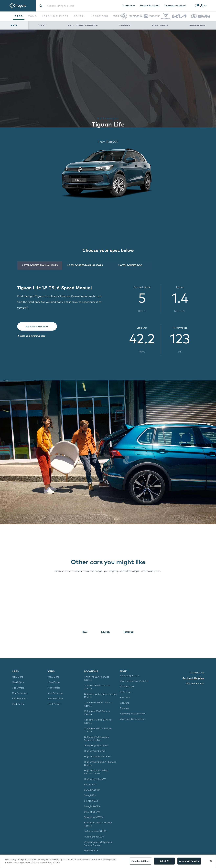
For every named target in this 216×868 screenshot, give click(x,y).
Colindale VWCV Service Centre (98, 730)
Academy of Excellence (133, 714)
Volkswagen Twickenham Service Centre (98, 844)
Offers (125, 25)
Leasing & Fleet (55, 16)
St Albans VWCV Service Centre (98, 824)
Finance (124, 708)
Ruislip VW (90, 784)
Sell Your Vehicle (83, 25)
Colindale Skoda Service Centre (97, 721)
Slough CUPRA (92, 790)
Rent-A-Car (18, 704)
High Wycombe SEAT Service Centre (100, 763)
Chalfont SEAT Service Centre (97, 678)
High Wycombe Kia (95, 751)
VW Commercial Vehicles (134, 681)
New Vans (54, 677)
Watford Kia (91, 851)
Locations (99, 16)
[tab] (203, 6)
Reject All (164, 861)
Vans (32, 16)
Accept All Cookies (189, 861)
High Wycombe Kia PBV (97, 756)
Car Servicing (20, 693)
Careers (124, 703)
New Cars (18, 677)
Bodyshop (160, 25)
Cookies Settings (141, 861)
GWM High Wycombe (96, 745)
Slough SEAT (91, 801)
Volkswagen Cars (130, 675)
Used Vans (54, 682)
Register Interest (37, 326)
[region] (108, 861)
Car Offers (18, 688)
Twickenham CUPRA (95, 831)
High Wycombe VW (95, 779)
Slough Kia (90, 795)
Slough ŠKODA (92, 806)
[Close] (211, 861)
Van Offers (54, 688)
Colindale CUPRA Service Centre (98, 704)
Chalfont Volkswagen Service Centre (100, 695)
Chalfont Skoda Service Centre (97, 687)
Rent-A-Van (54, 704)
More (119, 16)
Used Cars (18, 682)
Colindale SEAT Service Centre (97, 713)
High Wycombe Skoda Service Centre (96, 772)
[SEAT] (152, 17)
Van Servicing (56, 693)
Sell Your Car (19, 698)
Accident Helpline (193, 678)
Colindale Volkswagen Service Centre (96, 738)
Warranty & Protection (133, 719)
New (14, 25)
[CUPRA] (166, 18)
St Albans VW (92, 812)
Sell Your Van (55, 698)
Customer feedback (175, 6)
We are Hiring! (195, 684)
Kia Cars (125, 697)
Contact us (129, 6)
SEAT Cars (126, 692)
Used (43, 25)
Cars (19, 16)
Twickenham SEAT (94, 837)
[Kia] (179, 17)
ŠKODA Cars (127, 686)
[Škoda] (135, 16)
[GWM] (200, 20)
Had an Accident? (150, 6)
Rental (79, 16)
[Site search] (72, 6)
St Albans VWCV (94, 817)
